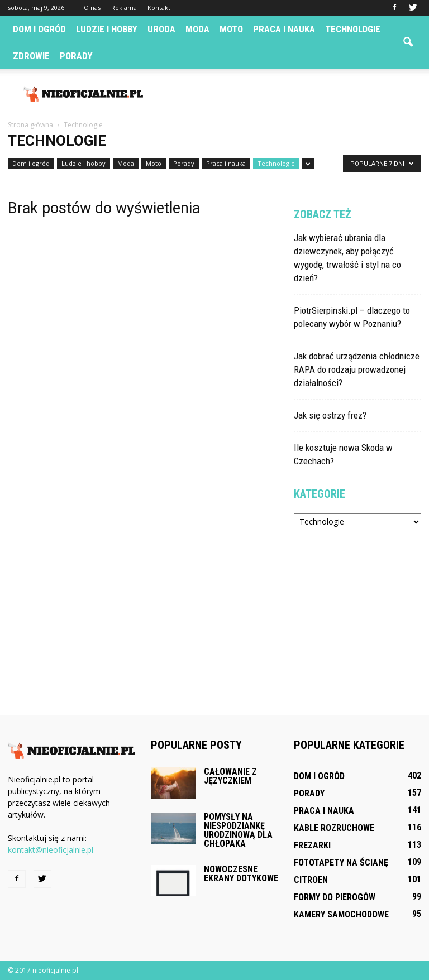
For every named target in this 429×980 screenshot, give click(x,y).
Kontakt (159, 8)
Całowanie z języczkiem (230, 776)
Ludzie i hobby (107, 29)
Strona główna (30, 125)
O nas (92, 8)
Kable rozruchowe (334, 828)
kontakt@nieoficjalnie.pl (51, 850)
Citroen (311, 880)
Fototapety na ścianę (341, 863)
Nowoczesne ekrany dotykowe (241, 874)
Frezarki (312, 845)
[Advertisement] (290, 94)
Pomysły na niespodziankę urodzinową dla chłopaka (238, 830)
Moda (197, 29)
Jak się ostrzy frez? (330, 415)
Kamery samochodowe (341, 914)
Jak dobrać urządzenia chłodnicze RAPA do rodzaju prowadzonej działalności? (357, 369)
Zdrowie (31, 56)
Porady (76, 56)
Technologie (353, 29)
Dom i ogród (39, 29)
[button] (408, 42)
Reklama (124, 8)
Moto (231, 29)
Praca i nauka (284, 29)
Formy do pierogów (335, 897)
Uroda (161, 29)
